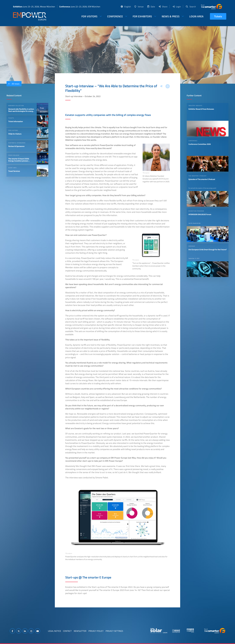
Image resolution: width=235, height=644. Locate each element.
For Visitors (89, 16)
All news (13, 84)
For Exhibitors (142, 16)
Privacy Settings (114, 631)
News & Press (171, 16)
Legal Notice (55, 631)
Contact (67, 631)
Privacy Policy (96, 631)
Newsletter (80, 631)
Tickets (218, 16)
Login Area (196, 16)
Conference (115, 16)
